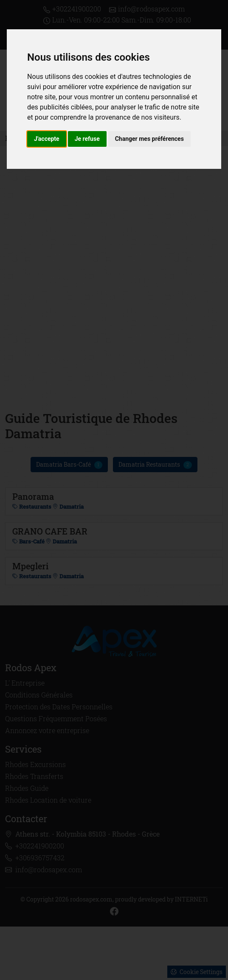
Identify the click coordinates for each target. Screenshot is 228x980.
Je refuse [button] (87, 139)
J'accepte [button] (47, 139)
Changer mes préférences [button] (149, 139)
